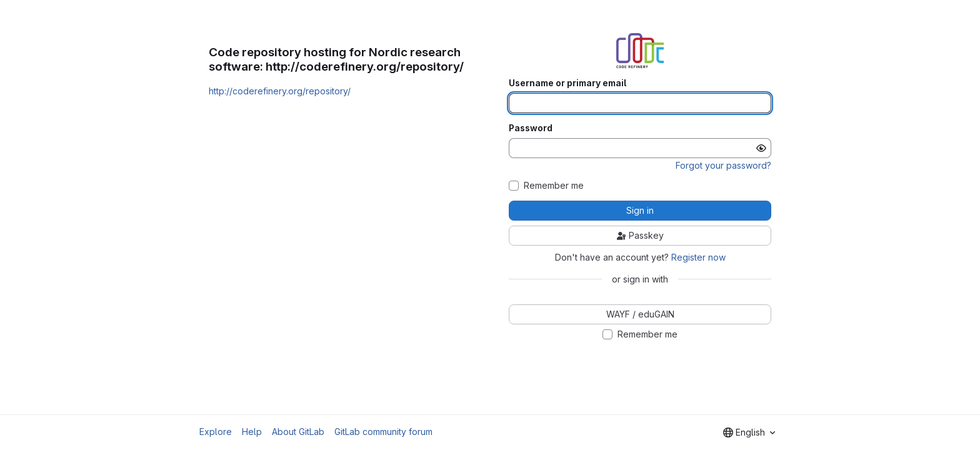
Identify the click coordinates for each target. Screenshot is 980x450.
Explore (216, 432)
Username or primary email (567, 83)
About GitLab (298, 432)
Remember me (554, 186)
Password (531, 128)
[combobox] (749, 432)
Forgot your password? (723, 165)
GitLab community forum (383, 432)
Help (252, 432)
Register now (698, 257)
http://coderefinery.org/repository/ (280, 91)
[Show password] (761, 148)
